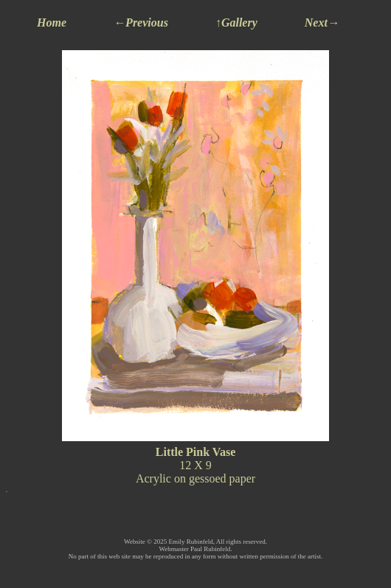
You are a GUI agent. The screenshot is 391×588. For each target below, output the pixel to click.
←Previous (141, 23)
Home (52, 23)
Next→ (322, 23)
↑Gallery (236, 23)
